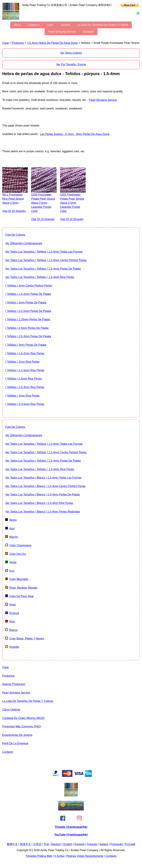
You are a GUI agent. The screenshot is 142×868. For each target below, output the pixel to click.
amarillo (12, 647)
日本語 (37, 844)
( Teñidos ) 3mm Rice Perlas (22, 396)
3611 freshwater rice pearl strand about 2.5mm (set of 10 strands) (14, 203)
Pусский (130, 844)
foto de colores (15, 235)
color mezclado (17, 579)
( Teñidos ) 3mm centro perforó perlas (29, 286)
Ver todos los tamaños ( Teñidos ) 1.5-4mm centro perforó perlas (46, 260)
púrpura (12, 613)
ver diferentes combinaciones (24, 243)
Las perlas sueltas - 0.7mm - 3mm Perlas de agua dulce (75, 134)
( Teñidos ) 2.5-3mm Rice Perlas (25, 387)
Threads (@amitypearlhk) (71, 827)
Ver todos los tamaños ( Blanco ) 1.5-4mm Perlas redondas (43, 512)
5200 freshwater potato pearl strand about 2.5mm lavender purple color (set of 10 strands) (43, 207)
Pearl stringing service (62, 32)
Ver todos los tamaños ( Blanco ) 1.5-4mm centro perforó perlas (45, 486)
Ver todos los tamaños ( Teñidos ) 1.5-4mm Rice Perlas (40, 277)
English (68, 844)
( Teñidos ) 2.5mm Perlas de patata (27, 328)
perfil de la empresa (15, 743)
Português (117, 844)
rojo (10, 621)
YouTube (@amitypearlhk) (71, 835)
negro (11, 520)
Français (92, 844)
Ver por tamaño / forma (71, 64)
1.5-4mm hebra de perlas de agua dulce (52, 43)
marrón (12, 537)
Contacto (88, 32)
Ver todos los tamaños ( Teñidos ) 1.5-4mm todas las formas (44, 252)
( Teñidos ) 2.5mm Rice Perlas (24, 379)
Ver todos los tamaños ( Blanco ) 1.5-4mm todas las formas (43, 478)
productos (18, 43)
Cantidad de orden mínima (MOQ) (23, 718)
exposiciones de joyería (17, 735)
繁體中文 (12, 844)
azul (10, 528)
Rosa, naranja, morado (21, 588)
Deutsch (56, 844)
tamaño (65, 25)
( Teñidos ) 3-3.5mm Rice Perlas (25, 404)
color (50, 25)
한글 (46, 844)
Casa (5, 43)
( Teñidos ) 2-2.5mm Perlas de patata (28, 311)
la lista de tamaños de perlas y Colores (103, 25)
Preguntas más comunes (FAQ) (22, 726)
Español (80, 844)
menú (17, 25)
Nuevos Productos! (14, 684)
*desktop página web (39, 856)
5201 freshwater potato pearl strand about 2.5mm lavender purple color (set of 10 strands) (72, 207)
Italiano (104, 844)
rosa (10, 605)
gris (10, 571)
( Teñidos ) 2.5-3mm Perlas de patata (28, 336)
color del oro (16, 554)
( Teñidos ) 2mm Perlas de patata (26, 303)
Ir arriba (59, 856)
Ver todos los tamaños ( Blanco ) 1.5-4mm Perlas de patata (42, 495)
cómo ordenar (11, 710)
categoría (34, 25)
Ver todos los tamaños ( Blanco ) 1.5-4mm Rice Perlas (39, 503)
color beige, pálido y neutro (25, 639)
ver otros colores (71, 53)
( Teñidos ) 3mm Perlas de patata (26, 345)
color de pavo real (19, 596)
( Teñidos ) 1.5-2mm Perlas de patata (28, 294)
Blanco (11, 630)
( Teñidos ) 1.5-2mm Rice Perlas (25, 353)
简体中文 (25, 844)
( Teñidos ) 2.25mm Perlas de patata (28, 319)
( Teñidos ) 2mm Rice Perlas (22, 362)
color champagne (18, 545)
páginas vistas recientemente (85, 856)
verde (11, 562)
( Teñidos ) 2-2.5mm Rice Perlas (25, 370)
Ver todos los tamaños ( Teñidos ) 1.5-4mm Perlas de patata (43, 269)
